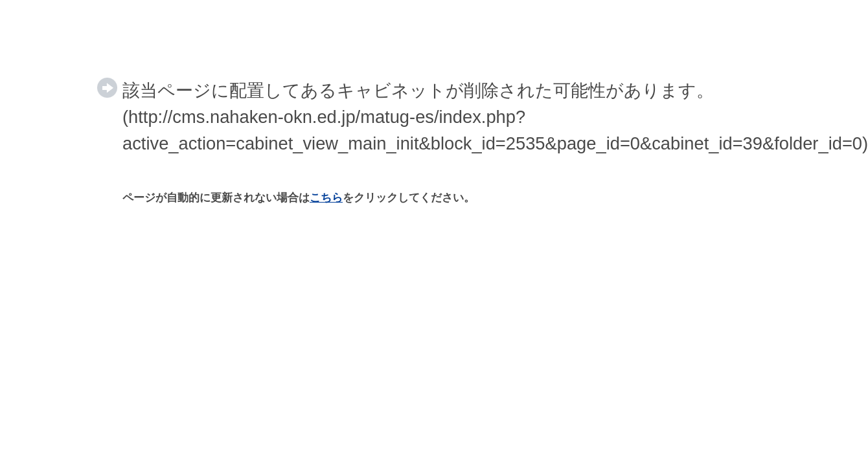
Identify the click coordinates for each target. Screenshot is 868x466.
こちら (326, 198)
